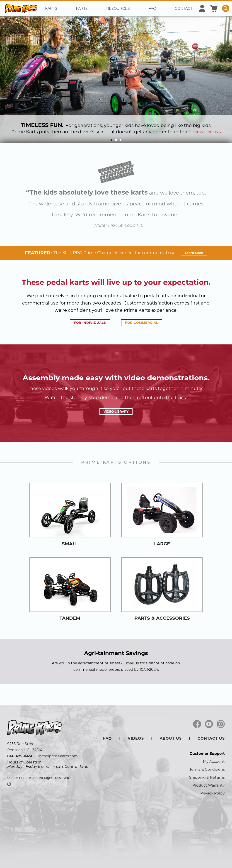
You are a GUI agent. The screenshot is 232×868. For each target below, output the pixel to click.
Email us (131, 663)
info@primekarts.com (58, 756)
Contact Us (211, 738)
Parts (82, 9)
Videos (136, 738)
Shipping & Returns (207, 777)
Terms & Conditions (207, 769)
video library (116, 412)
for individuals (90, 323)
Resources (118, 9)
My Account (214, 762)
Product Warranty (209, 785)
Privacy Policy (213, 793)
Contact (184, 9)
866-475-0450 (20, 756)
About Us (171, 738)
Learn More (194, 253)
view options (207, 132)
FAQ (152, 9)
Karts (51, 9)
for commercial (142, 323)
